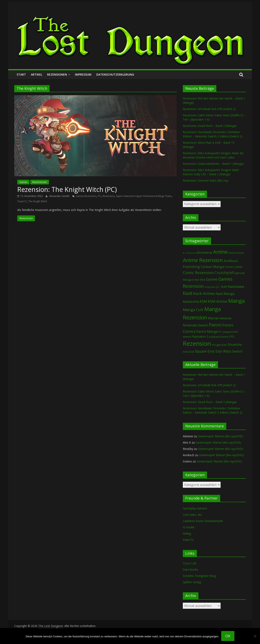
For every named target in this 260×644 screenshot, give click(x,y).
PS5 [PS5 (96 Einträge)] (232, 336)
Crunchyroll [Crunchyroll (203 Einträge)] (224, 273)
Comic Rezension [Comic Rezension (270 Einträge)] (198, 272)
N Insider (189, 527)
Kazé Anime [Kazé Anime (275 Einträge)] (204, 293)
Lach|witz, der (192, 515)
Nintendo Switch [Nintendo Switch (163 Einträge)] (195, 325)
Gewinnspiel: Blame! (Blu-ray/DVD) (220, 436)
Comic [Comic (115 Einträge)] (238, 267)
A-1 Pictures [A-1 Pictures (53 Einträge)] (189, 253)
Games (23, 182)
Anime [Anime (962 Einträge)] (220, 252)
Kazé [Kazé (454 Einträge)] (188, 293)
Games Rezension (86, 196)
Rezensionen (57, 74)
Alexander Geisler (60, 196)
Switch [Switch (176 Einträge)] (237, 351)
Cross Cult (190, 563)
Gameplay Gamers (195, 508)
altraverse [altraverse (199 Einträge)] (204, 252)
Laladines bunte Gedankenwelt (203, 521)
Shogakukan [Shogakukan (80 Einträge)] (219, 345)
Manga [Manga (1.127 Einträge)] (236, 301)
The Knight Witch (38, 201)
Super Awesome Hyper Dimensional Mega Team (144, 196)
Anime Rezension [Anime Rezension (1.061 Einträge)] (203, 260)
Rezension (108, 196)
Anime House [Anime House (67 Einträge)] (236, 253)
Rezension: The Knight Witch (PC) (67, 189)
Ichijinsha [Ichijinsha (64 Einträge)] (210, 287)
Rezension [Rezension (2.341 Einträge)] (197, 343)
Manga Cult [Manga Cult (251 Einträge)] (193, 310)
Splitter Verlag (192, 582)
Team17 (22, 201)
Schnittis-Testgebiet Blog (199, 576)
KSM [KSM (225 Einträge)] (203, 301)
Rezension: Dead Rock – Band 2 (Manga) (210, 126)
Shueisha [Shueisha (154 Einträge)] (235, 344)
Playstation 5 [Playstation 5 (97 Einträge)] (200, 336)
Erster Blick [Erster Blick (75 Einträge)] (199, 280)
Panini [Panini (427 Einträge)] (215, 325)
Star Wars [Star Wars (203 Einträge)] (223, 351)
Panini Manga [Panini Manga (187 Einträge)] (207, 331)
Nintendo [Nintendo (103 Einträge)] (225, 318)
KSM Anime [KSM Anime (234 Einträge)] (218, 301)
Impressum (83, 74)
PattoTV (188, 540)
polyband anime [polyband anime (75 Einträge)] (219, 337)
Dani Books (191, 570)
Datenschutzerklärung (115, 74)
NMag (187, 533)
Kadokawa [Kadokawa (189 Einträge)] (236, 286)
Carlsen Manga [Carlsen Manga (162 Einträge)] (212, 267)
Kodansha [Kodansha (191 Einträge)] (191, 301)
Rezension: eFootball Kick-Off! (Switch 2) (209, 109)
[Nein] (255, 636)
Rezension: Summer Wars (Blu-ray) (206, 180)
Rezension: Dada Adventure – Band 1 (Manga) (213, 164)
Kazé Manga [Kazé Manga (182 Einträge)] (225, 294)
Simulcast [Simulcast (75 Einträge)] (188, 352)
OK (228, 636)
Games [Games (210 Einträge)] (212, 279)
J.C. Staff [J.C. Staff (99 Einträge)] (222, 287)
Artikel (37, 74)
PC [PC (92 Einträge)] (220, 332)
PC (99, 196)
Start (21, 74)
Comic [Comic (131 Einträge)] (229, 267)
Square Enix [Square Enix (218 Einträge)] (205, 351)
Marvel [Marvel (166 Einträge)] (213, 318)
